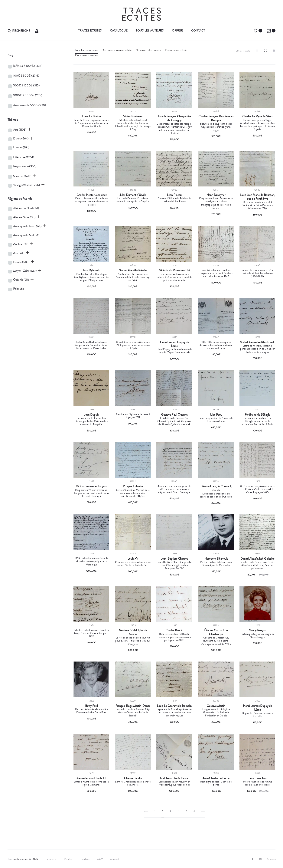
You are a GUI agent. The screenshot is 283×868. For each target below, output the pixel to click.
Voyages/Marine (27, 185)
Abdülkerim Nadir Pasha (174, 778)
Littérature (24, 157)
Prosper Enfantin (133, 486)
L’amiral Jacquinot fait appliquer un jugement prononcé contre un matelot (91, 202)
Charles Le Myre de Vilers (257, 116)
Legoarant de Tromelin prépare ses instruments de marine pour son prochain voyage (174, 712)
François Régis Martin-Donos (133, 706)
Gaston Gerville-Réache (133, 270)
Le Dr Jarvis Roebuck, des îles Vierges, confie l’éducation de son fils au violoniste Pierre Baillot (91, 345)
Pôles (19, 289)
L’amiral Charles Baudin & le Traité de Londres (133, 783)
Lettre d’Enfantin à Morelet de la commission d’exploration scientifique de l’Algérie (133, 493)
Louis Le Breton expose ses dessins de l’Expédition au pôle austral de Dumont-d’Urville (91, 123)
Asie (19, 253)
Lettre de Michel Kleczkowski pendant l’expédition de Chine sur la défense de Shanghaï (257, 349)
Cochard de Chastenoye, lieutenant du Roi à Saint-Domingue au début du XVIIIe (216, 641)
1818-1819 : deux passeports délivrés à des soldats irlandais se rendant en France (216, 345)
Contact (198, 30)
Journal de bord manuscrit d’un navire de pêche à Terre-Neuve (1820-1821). (257, 273)
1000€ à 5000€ (28, 95)
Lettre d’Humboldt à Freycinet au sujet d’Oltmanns (91, 783)
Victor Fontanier (133, 116)
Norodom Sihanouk (216, 559)
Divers (21, 138)
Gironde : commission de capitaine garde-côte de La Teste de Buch (133, 564)
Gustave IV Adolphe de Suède (133, 632)
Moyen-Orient (25, 271)
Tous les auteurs (150, 30)
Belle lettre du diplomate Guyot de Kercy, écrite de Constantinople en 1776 (91, 633)
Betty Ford (91, 706)
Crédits (271, 859)
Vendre (68, 859)
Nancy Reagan (257, 630)
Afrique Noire (24, 217)
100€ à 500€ (26, 76)
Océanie (21, 280)
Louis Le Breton (91, 116)
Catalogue (119, 30)
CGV (100, 859)
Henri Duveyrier (216, 195)
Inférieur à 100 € (28, 66)
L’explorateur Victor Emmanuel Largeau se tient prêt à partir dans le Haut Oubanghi (91, 493)
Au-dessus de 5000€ (30, 105)
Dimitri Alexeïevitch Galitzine (257, 559)
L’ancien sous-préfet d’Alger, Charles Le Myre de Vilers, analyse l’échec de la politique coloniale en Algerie (257, 125)
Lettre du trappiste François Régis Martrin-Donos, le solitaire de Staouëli (133, 712)
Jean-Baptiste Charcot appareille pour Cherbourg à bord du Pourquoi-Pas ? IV (174, 565)
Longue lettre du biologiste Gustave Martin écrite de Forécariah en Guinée (216, 712)
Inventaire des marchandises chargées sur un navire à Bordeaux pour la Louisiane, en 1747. (216, 273)
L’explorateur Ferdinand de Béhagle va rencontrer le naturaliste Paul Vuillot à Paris (257, 421)
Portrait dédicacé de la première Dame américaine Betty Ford (91, 711)
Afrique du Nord (26, 208)
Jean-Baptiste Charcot (174, 559)
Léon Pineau (174, 195)
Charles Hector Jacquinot (91, 195)
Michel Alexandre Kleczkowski (257, 342)
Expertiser (84, 859)
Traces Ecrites (90, 30)
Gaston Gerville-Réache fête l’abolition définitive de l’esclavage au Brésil (133, 277)
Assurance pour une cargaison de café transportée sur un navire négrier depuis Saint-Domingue (174, 489)
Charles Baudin (174, 630)
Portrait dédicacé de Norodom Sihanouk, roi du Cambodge (216, 564)
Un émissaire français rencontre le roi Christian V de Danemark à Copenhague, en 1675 (257, 489)
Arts (20, 130)
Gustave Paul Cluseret (174, 415)
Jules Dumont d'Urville (133, 195)
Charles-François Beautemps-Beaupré (216, 118)
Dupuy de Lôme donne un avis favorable (257, 715)
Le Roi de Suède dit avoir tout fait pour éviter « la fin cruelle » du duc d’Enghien (133, 641)
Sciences (22, 176)
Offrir (177, 30)
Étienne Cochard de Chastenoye (216, 632)
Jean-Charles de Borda (216, 778)
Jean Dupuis (91, 415)
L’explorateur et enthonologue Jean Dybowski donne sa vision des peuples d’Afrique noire (91, 277)
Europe (21, 262)
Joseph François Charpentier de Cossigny (174, 118)
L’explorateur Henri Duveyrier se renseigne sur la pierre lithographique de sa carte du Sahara (216, 203)
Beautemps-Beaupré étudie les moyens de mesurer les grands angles (216, 127)
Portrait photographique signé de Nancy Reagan (257, 635)
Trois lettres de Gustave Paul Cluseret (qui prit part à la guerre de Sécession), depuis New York (174, 421)
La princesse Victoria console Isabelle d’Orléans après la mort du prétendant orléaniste (174, 277)
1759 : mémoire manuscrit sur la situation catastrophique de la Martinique (91, 561)
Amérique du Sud (26, 235)
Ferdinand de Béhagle (257, 415)
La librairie (51, 859)
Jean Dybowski (91, 270)
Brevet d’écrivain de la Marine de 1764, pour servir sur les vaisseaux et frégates (133, 345)
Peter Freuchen (257, 778)
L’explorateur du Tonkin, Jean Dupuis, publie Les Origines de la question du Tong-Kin (91, 421)
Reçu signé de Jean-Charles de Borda (216, 783)
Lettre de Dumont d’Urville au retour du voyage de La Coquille (133, 200)
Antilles (21, 244)
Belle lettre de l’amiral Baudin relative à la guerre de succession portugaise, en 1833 (174, 637)
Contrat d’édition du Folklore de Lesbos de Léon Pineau (174, 200)
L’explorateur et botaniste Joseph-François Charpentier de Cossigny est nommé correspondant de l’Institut (174, 128)
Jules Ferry (216, 415)
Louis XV (133, 559)
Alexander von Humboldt (91, 778)
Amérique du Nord (27, 226)
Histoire (21, 147)
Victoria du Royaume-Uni (174, 270)
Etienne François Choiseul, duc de (216, 488)
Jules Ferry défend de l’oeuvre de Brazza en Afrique (216, 420)
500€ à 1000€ (26, 85)
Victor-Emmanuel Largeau (91, 486)
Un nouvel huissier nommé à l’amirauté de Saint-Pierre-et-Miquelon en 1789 (257, 205)
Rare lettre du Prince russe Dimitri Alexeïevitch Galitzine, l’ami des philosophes (257, 565)
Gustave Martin (216, 706)
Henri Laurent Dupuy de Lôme (174, 344)
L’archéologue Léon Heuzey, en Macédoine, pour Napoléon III (174, 783)
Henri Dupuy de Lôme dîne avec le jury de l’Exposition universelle (174, 351)
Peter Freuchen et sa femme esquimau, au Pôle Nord (257, 783)
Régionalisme (25, 166)
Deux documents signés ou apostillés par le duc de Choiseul (216, 495)
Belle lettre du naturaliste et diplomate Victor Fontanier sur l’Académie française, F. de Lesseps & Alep (133, 125)
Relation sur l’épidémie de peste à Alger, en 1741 (133, 416)
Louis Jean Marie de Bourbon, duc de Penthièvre (257, 197)
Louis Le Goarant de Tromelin (174, 706)
